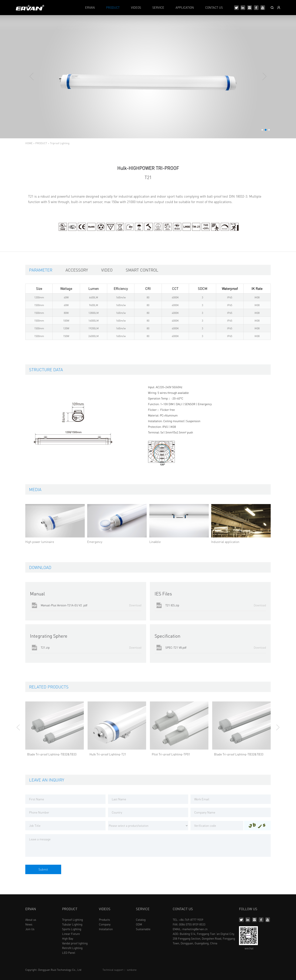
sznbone (132, 970)
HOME (29, 143)
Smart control (142, 270)
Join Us (30, 929)
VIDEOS (136, 7)
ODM (139, 924)
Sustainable (143, 929)
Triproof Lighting (60, 143)
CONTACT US (214, 7)
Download (135, 605)
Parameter (41, 270)
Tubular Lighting (72, 924)
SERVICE (158, 7)
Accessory (77, 270)
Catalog (141, 920)
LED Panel (69, 953)
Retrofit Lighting (72, 948)
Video (107, 270)
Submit (43, 869)
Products (104, 920)
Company (105, 924)
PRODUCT (113, 7)
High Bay (68, 938)
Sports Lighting (72, 929)
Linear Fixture (71, 934)
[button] (262, 130)
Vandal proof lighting (75, 943)
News (29, 924)
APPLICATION (185, 7)
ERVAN (90, 7)
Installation (106, 929)
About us (31, 920)
